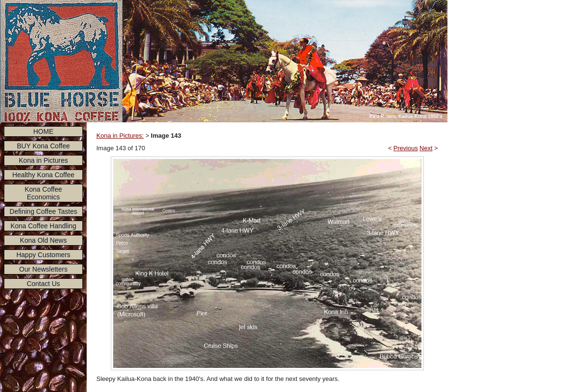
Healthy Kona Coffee (44, 175)
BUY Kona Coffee (43, 146)
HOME (43, 131)
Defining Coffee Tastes (43, 211)
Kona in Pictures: (120, 136)
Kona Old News (43, 240)
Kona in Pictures (43, 160)
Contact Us (43, 284)
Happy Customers (43, 255)
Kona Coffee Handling (44, 226)
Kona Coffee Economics (43, 193)
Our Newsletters (43, 269)
